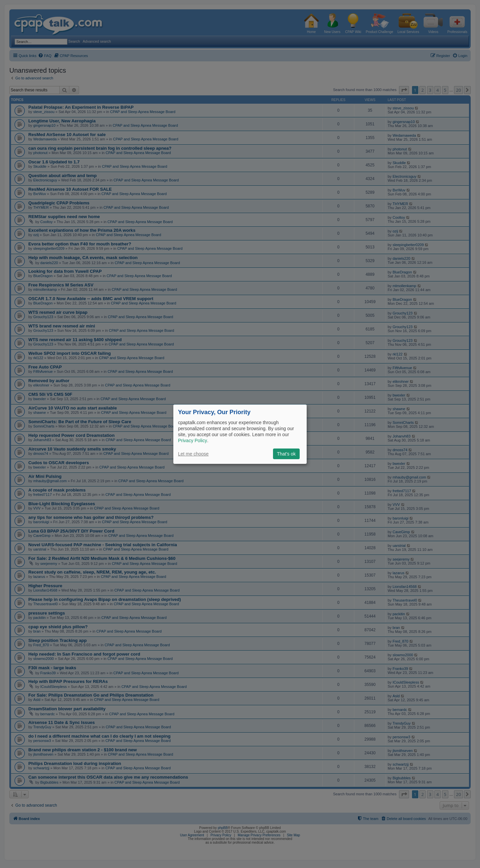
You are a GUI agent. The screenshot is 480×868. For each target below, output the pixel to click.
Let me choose (193, 454)
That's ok (286, 454)
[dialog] (240, 434)
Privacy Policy (192, 441)
